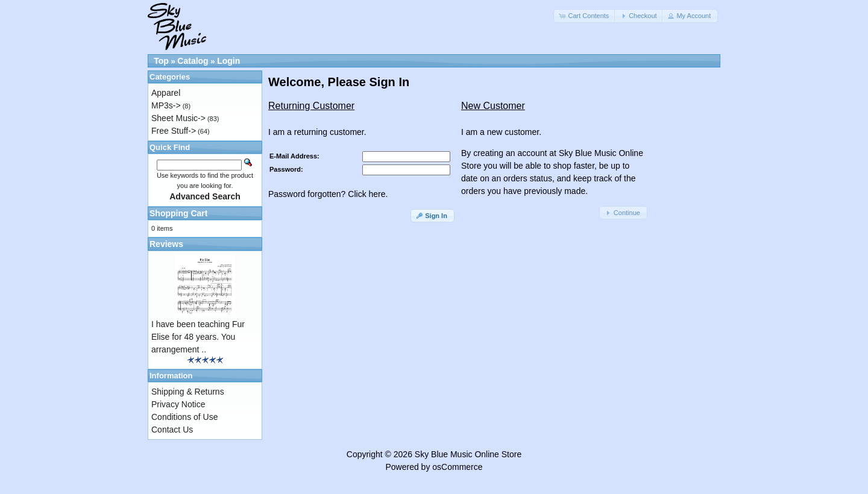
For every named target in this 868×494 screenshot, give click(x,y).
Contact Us (172, 430)
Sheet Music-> (178, 118)
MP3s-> (166, 105)
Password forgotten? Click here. (328, 194)
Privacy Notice (178, 404)
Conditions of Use (185, 417)
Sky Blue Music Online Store (468, 454)
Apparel (166, 93)
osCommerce (457, 467)
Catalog (193, 61)
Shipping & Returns (188, 392)
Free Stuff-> (174, 131)
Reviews (166, 244)
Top (161, 61)
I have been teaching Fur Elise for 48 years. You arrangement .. (198, 337)
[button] (585, 16)
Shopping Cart (178, 213)
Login (228, 61)
